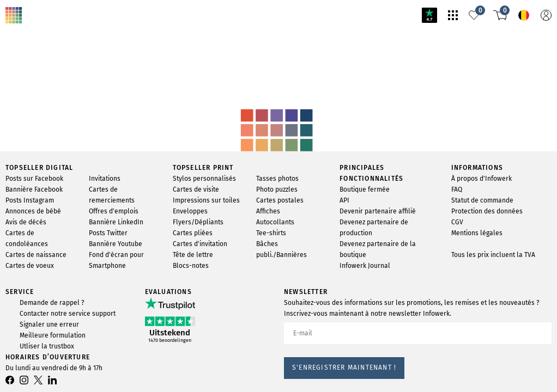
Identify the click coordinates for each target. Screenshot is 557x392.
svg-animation (86, 71)
